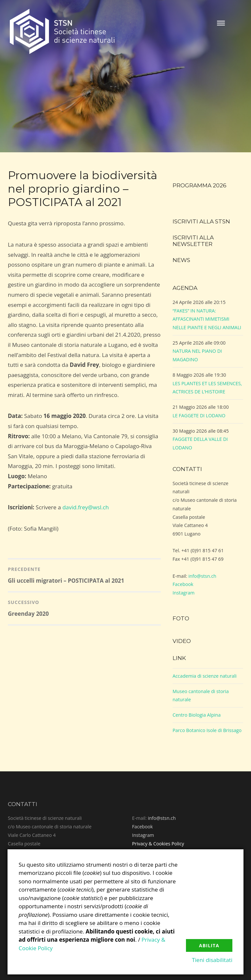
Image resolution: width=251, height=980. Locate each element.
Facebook (183, 584)
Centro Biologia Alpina (197, 715)
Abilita (209, 945)
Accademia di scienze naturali (205, 676)
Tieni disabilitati (212, 960)
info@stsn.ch (202, 576)
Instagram (184, 593)
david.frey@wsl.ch (86, 507)
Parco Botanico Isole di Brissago (207, 730)
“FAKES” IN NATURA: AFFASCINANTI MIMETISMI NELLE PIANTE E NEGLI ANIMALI (207, 319)
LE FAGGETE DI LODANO (199, 415)
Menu (221, 23)
